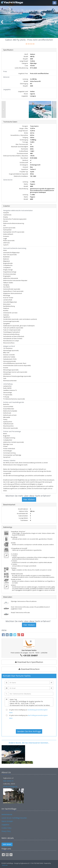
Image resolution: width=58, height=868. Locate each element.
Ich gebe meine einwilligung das (28, 717)
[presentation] (29, 724)
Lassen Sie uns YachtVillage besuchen (14, 818)
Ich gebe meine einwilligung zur (28, 711)
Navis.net (5, 865)
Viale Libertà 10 (8, 781)
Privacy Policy (6, 831)
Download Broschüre (29, 669)
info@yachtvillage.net (10, 787)
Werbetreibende (7, 814)
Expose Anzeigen (7, 821)
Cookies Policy (6, 828)
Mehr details (7, 844)
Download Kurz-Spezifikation (29, 662)
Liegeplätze (5, 825)
